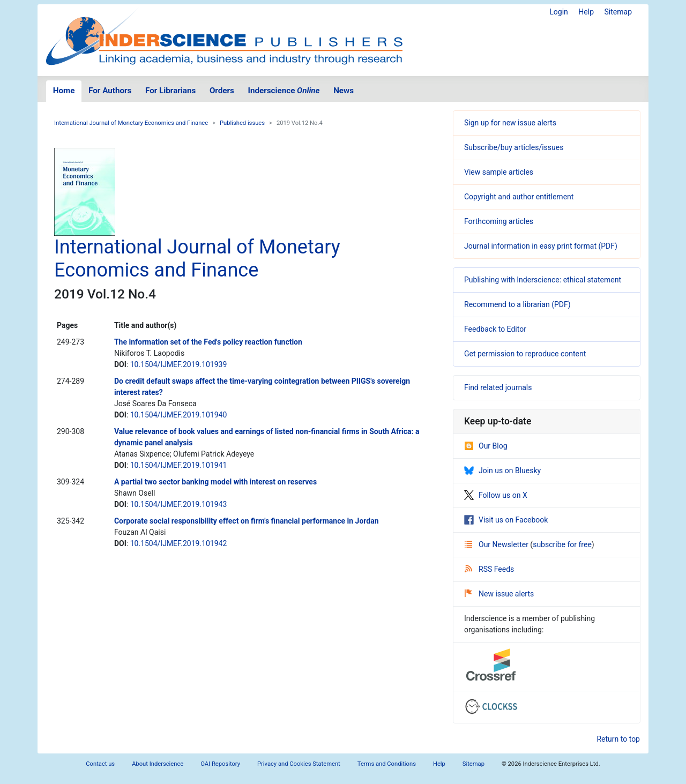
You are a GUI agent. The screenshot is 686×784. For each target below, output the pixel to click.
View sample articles (499, 172)
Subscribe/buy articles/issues (514, 147)
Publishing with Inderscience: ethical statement (543, 280)
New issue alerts (499, 594)
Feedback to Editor (495, 329)
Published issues (242, 123)
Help (586, 12)
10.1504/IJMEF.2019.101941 (179, 465)
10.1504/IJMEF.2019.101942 (179, 543)
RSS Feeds (489, 569)
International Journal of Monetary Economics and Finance (131, 123)
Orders (222, 91)
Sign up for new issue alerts (510, 123)
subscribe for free (562, 544)
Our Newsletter (497, 544)
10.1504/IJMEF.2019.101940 (179, 415)
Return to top (618, 739)
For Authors (110, 91)
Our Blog (486, 446)
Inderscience (284, 91)
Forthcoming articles (499, 221)
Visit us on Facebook (506, 520)
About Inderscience (158, 764)
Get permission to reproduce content (525, 354)
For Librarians (170, 91)
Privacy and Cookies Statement (299, 764)
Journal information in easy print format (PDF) (541, 246)
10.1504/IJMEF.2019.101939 (179, 364)
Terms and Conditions (387, 764)
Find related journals (498, 387)
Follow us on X (496, 495)
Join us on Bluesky (502, 471)
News (344, 91)
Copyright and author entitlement (519, 197)
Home (64, 91)
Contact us (100, 764)
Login (559, 12)
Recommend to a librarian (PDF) (517, 304)
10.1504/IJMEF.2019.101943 (179, 504)
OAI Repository (220, 764)
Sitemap (618, 12)
